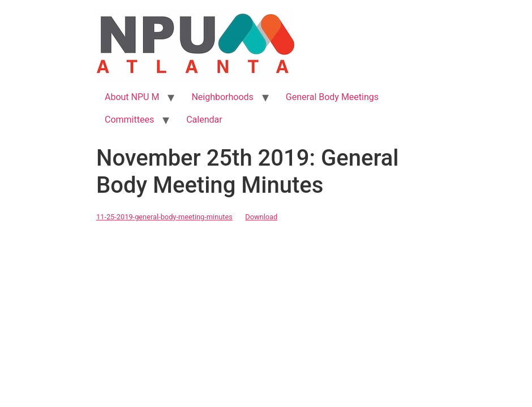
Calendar (204, 120)
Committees (129, 120)
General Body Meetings (332, 97)
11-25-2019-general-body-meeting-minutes (164, 217)
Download (261, 217)
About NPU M (132, 97)
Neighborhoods (222, 97)
